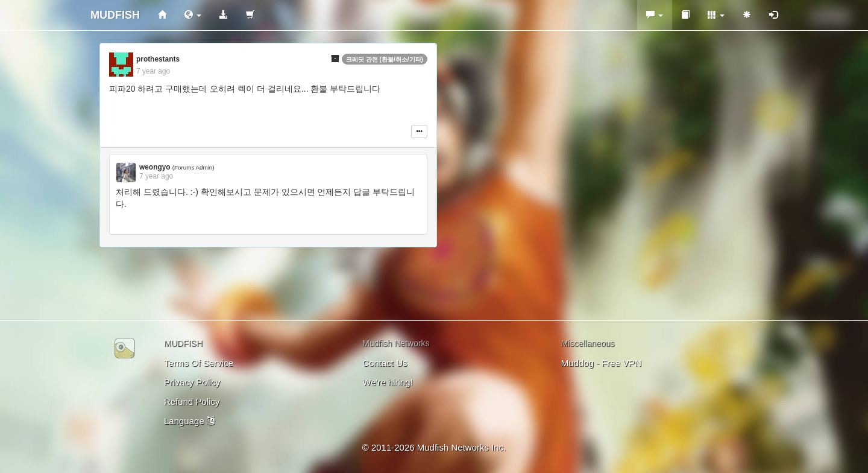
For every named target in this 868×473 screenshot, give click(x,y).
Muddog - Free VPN (601, 363)
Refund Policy (192, 402)
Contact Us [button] (385, 363)
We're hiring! (387, 382)
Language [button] (189, 421)
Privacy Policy (192, 382)
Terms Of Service (199, 363)
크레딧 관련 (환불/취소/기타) (385, 59)
